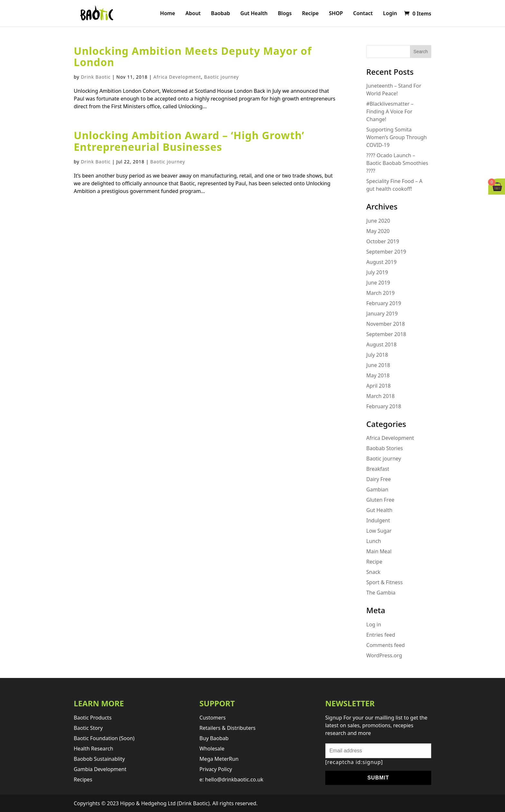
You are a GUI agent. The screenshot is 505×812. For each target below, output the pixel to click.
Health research (93, 749)
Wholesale (212, 749)
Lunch (374, 541)
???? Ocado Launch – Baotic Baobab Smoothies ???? (397, 163)
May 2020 (378, 231)
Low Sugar (379, 531)
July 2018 (377, 355)
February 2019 (384, 303)
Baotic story (88, 728)
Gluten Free (380, 500)
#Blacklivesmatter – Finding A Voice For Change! (390, 111)
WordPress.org (384, 655)
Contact (363, 14)
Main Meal (379, 551)
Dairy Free (378, 479)
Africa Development (177, 77)
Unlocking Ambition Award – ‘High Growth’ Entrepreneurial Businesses (189, 141)
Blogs (285, 14)
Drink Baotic (96, 77)
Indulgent (378, 520)
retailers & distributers (227, 728)
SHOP (336, 14)
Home (168, 14)
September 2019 (386, 252)
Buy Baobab (214, 738)
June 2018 (378, 365)
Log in (374, 624)
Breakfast (378, 469)
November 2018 (386, 324)
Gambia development (100, 769)
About (193, 14)
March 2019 (380, 293)
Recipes (83, 779)
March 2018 (380, 396)
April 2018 (378, 386)
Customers (212, 718)
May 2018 (378, 375)
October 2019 (383, 241)
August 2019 (381, 262)
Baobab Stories (385, 448)
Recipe (310, 14)
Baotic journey (221, 77)
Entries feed (381, 635)
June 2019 (378, 283)
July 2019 (377, 272)
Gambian (377, 489)
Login (390, 14)
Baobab (220, 14)
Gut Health (254, 14)
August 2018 (381, 344)
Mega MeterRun (219, 759)
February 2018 (384, 406)
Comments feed (386, 645)
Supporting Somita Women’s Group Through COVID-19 (396, 137)
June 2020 (378, 221)
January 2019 (382, 314)
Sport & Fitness (384, 582)
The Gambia (381, 593)
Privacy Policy (216, 769)
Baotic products (93, 718)
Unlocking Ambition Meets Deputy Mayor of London (193, 56)
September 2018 (386, 334)
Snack (373, 572)
